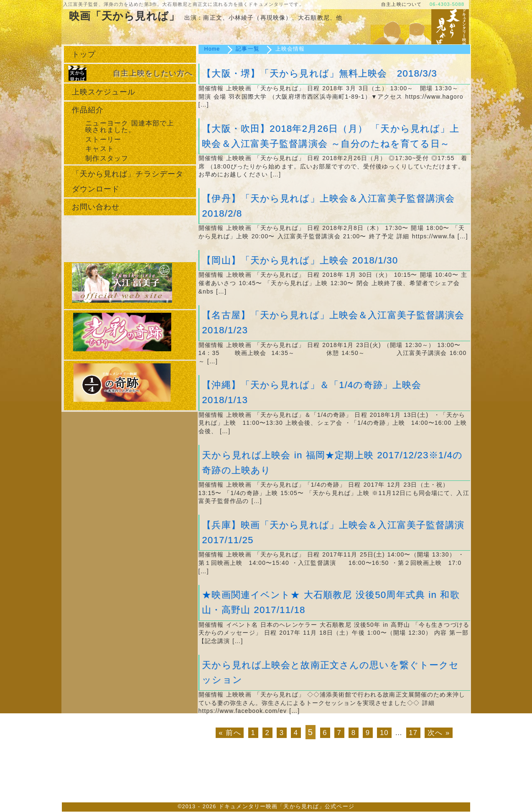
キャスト (99, 148)
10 (384, 733)
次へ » (439, 733)
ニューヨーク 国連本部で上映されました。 (130, 126)
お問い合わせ (96, 207)
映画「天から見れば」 (124, 16)
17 (413, 733)
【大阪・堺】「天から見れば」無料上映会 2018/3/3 (319, 73)
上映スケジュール (104, 92)
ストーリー (103, 139)
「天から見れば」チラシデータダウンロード (128, 181)
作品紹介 (88, 110)
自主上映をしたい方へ (153, 73)
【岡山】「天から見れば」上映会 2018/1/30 (300, 260)
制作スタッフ (107, 158)
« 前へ (230, 733)
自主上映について (401, 4)
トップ (84, 54)
